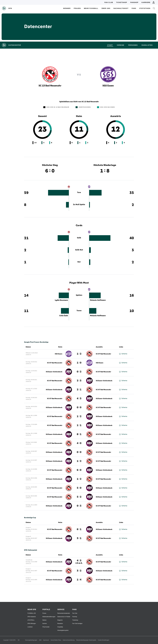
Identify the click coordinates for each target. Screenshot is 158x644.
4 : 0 (79, 443)
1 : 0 (79, 363)
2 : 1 (79, 390)
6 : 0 (79, 470)
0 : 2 (79, 372)
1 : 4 (79, 580)
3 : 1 (79, 538)
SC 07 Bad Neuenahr (103, 354)
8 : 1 (79, 434)
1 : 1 (79, 425)
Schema (123, 354)
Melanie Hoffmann (98, 300)
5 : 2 (79, 497)
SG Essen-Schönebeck (54, 372)
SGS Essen (59, 354)
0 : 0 (79, 407)
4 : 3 (79, 399)
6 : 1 (79, 529)
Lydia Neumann (61, 300)
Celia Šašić (64, 316)
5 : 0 (79, 488)
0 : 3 (79, 506)
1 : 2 (79, 354)
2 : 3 (79, 381)
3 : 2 (79, 571)
